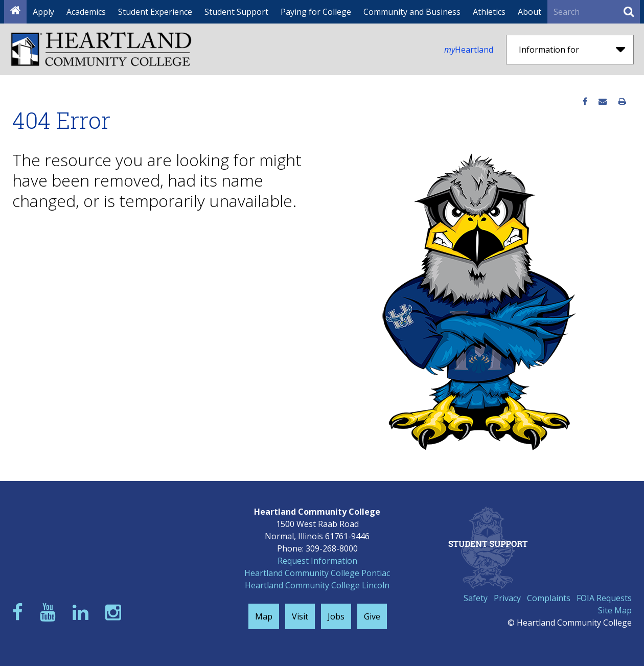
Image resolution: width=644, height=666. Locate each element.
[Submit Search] (629, 12)
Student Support (236, 12)
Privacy (507, 598)
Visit (300, 616)
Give (372, 616)
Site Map (615, 610)
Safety (476, 598)
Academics (86, 12)
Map (264, 616)
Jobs (336, 616)
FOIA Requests (604, 598)
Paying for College (316, 12)
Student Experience (155, 12)
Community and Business (412, 12)
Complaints (549, 598)
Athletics (489, 12)
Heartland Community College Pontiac (317, 573)
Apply (43, 12)
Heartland (469, 50)
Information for (572, 50)
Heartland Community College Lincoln (317, 585)
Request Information (317, 561)
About (530, 12)
